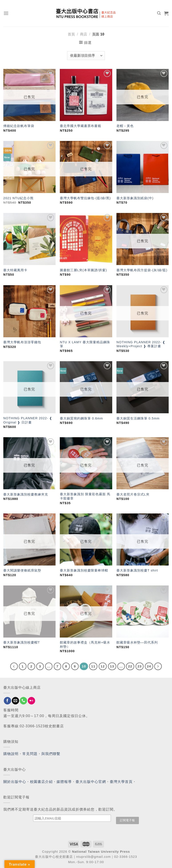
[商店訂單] (86, 56)
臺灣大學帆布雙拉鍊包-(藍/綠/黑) (85, 198)
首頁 (71, 34)
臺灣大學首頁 (121, 782)
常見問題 (30, 754)
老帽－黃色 (125, 126)
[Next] (158, 666)
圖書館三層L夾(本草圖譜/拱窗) (83, 270)
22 (130, 666)
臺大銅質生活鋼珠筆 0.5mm (138, 418)
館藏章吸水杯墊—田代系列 (137, 642)
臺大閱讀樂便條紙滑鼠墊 (22, 570)
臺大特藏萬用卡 (15, 270)
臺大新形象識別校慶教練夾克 (26, 494)
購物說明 (11, 754)
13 (112, 666)
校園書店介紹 (41, 782)
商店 (84, 34)
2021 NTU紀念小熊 (18, 198)
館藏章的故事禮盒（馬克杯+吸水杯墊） (85, 645)
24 (149, 666)
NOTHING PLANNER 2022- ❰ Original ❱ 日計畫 (28, 420)
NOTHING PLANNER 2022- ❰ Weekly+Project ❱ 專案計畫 (141, 344)
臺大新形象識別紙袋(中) (135, 198)
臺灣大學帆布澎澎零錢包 (22, 342)
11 (93, 666)
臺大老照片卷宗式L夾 (133, 494)
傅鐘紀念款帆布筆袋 (19, 126)
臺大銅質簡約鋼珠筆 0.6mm (81, 418)
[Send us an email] (15, 701)
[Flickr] (31, 701)
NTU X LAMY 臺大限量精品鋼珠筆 (85, 344)
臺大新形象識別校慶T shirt (137, 570)
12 (103, 666)
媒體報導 (64, 782)
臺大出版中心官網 (91, 782)
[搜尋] (159, 13)
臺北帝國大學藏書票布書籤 (80, 126)
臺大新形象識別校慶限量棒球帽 (84, 570)
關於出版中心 (15, 782)
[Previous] (14, 666)
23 (140, 666)
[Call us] (23, 701)
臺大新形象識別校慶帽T (22, 642)
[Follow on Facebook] (7, 701)
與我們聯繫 (51, 754)
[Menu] (6, 13)
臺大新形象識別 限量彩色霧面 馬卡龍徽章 (85, 496)
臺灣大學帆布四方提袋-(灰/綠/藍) (142, 270)
